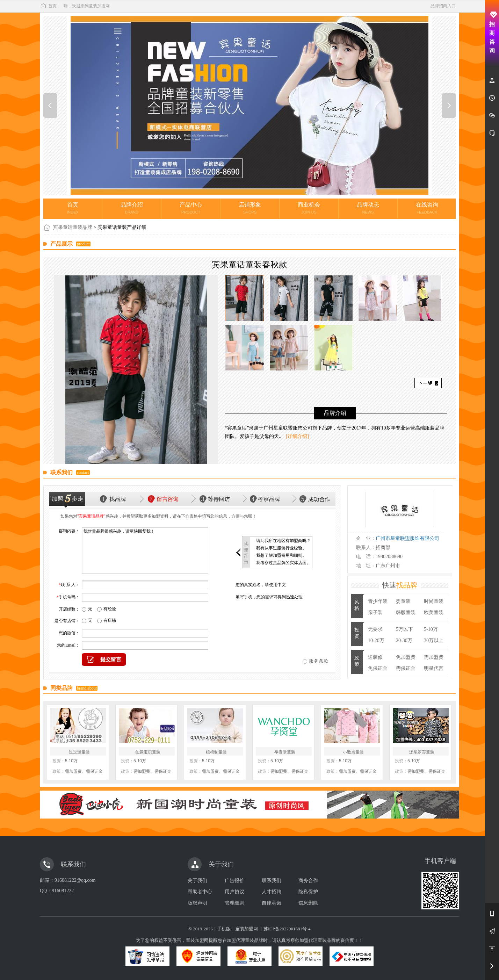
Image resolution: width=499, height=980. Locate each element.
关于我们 (197, 881)
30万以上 (434, 640)
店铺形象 (250, 208)
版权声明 (197, 903)
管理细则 (234, 903)
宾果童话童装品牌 (73, 227)
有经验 (110, 609)
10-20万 (376, 640)
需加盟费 (434, 657)
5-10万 (431, 629)
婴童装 (403, 601)
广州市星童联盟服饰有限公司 (407, 538)
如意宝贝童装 (148, 752)
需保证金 (406, 668)
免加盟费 (406, 657)
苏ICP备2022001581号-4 (287, 929)
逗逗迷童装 (79, 752)
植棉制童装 (216, 752)
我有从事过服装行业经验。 (281, 548)
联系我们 (272, 881)
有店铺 (110, 620)
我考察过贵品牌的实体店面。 (283, 563)
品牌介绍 (132, 208)
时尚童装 (434, 601)
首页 (48, 6)
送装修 (375, 657)
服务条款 (319, 661)
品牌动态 (368, 208)
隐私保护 (308, 892)
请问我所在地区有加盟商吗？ (283, 541)
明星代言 (434, 668)
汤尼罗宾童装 (422, 752)
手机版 (224, 929)
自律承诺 (272, 903)
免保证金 (378, 668)
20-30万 (404, 640)
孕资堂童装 (285, 752)
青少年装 (378, 601)
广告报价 (234, 881)
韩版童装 (406, 612)
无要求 (375, 629)
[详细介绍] (298, 436)
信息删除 (308, 903)
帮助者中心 (200, 892)
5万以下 (404, 629)
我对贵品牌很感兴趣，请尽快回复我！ (145, 550)
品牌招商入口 (443, 6)
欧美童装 (434, 612)
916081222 (63, 891)
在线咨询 (427, 208)
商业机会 (309, 208)
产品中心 (191, 208)
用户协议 (234, 892)
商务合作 (308, 881)
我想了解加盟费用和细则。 (281, 555)
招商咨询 (492, 32)
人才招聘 (272, 892)
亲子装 (375, 612)
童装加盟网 (247, 929)
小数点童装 (353, 752)
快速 (400, 585)
